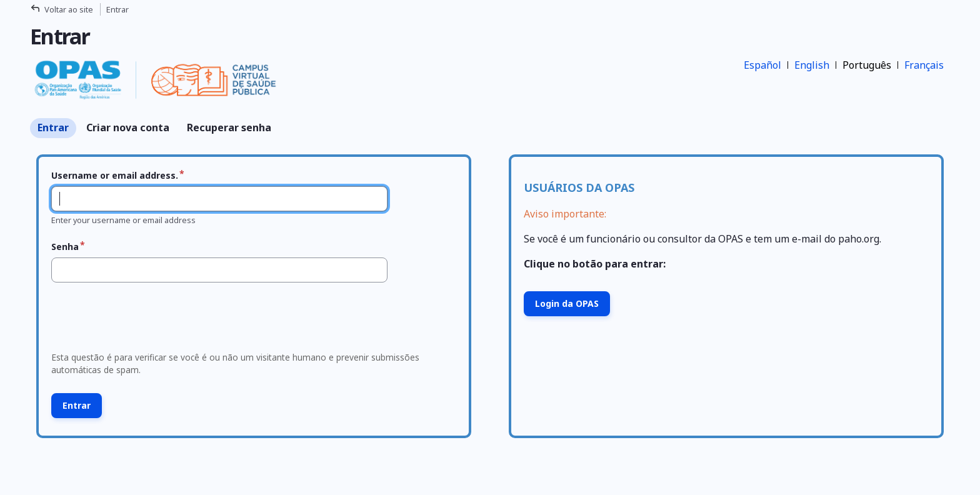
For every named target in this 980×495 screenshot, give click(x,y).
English (812, 65)
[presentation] (142, 321)
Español (762, 65)
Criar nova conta (128, 127)
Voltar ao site (69, 9)
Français (924, 65)
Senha (65, 247)
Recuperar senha (229, 127)
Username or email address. (115, 175)
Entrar (53, 127)
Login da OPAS (567, 303)
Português (867, 65)
